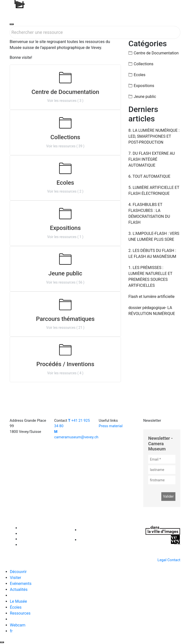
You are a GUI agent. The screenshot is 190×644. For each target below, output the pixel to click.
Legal (162, 560)
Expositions (144, 86)
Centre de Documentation (156, 53)
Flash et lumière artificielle (152, 297)
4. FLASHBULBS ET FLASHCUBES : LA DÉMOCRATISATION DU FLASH (149, 213)
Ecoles (140, 75)
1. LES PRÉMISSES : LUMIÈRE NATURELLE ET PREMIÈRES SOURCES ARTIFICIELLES (150, 277)
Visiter (15, 578)
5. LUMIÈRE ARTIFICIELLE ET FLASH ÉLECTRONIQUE (154, 190)
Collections (144, 64)
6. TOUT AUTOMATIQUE (149, 176)
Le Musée (18, 601)
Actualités (19, 589)
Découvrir (18, 572)
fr (11, 631)
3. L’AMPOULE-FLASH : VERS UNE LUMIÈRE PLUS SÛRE (154, 236)
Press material (111, 426)
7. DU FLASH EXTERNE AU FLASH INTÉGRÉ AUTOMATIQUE (152, 159)
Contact (174, 560)
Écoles (16, 607)
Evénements (21, 584)
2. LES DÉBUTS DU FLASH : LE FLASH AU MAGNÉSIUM (152, 254)
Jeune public (145, 97)
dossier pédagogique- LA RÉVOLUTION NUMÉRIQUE (152, 311)
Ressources (20, 613)
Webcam (18, 625)
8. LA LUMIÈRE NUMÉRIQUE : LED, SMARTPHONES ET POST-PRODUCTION (154, 136)
